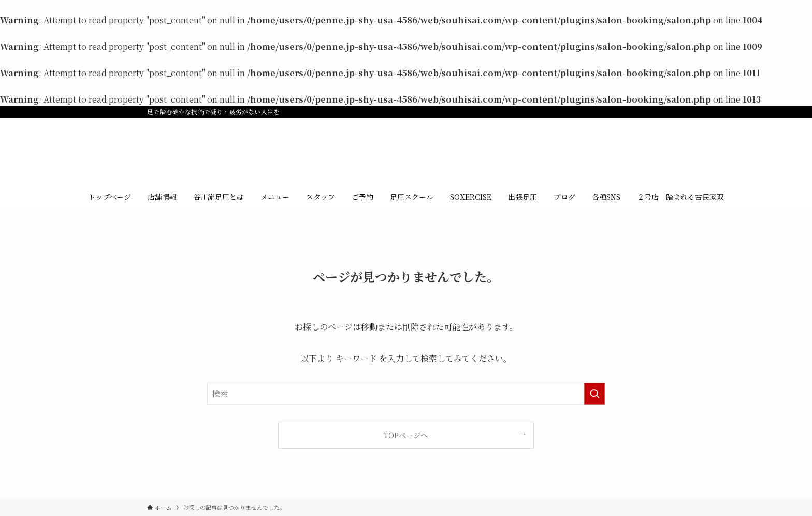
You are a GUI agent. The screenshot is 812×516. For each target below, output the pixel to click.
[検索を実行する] (594, 394)
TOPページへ (406, 435)
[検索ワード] (406, 394)
